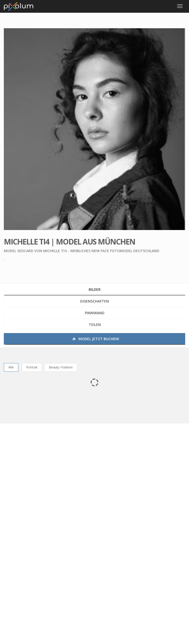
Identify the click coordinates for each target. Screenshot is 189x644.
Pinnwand (95, 313)
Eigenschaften (95, 301)
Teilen (95, 325)
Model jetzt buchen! (95, 339)
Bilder (95, 289)
